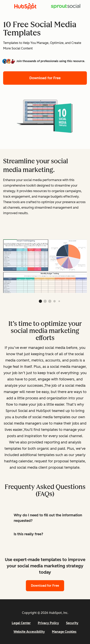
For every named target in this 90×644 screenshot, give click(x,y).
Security (72, 623)
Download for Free (45, 78)
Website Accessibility (29, 632)
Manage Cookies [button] (64, 632)
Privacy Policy (48, 623)
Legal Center (21, 623)
